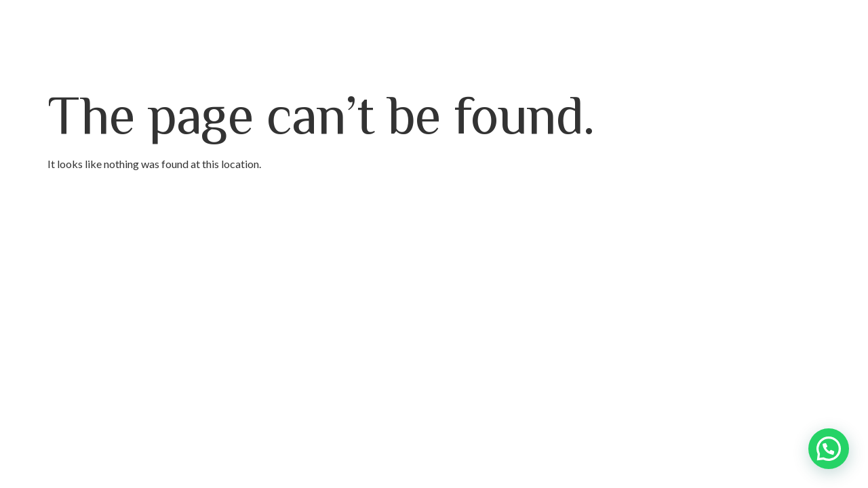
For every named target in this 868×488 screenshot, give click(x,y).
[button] (829, 449)
